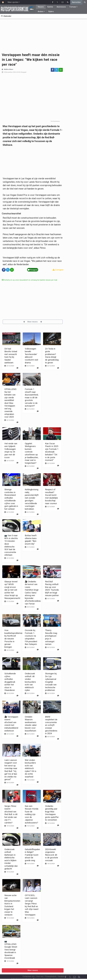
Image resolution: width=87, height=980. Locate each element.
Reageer (24, 72)
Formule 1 (73, 7)
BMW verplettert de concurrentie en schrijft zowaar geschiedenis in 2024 (51, 725)
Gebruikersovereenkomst (21, 973)
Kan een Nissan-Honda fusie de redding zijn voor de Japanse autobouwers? (32, 814)
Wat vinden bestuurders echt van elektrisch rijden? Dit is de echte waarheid (31, 768)
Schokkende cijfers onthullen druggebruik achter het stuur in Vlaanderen (10, 682)
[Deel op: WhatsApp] (61, 70)
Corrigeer (58, 270)
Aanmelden (76, 2)
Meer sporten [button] (13, 2)
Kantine (50, 7)
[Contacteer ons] (75, 971)
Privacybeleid (51, 970)
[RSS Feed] (79, 971)
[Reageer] (17, 368)
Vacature (61, 970)
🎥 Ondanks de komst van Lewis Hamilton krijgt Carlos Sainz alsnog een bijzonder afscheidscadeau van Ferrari (33, 593)
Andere (41, 11)
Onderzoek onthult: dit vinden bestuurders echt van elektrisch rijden (30, 682)
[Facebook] (65, 971)
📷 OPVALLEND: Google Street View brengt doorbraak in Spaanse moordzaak (11, 950)
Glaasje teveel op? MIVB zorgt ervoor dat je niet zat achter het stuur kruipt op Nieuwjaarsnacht (12, 590)
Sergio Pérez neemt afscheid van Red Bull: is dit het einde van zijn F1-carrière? (11, 814)
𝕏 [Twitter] (70, 971)
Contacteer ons (29, 970)
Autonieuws (61, 7)
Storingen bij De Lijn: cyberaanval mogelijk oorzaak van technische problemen (51, 682)
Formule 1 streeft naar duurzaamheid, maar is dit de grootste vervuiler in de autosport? (32, 397)
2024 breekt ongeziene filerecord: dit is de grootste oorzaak (52, 855)
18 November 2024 (10, 72)
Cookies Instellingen (42, 973)
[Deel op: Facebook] (53, 70)
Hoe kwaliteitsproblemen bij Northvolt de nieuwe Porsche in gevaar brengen (14, 639)
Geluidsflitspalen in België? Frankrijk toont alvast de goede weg (32, 855)
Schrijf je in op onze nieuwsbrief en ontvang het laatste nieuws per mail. (30, 280)
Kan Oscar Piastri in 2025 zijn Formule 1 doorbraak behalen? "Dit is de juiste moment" (52, 452)
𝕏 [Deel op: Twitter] (57, 70)
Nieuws (41, 7)
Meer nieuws (33, 322)
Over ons (40, 970)
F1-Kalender (6, 16)
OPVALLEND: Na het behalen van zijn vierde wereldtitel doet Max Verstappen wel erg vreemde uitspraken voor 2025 (11, 403)
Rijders (51, 11)
